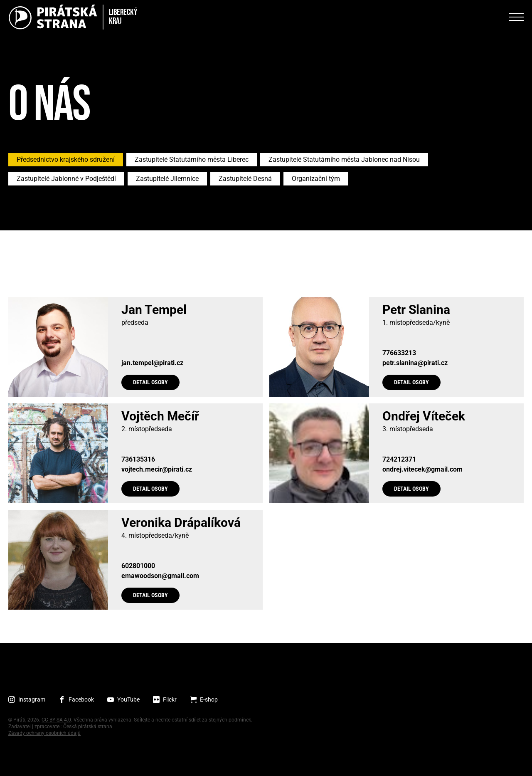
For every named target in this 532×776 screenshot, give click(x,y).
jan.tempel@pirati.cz (152, 363)
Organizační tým (316, 179)
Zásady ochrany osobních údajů (44, 733)
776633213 (399, 353)
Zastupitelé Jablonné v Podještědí (66, 179)
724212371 (399, 460)
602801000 (138, 566)
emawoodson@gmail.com (160, 576)
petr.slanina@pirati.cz (415, 363)
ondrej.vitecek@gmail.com (422, 470)
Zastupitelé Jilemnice (167, 179)
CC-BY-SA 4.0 (56, 720)
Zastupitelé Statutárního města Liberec (192, 159)
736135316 (138, 460)
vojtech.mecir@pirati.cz (157, 470)
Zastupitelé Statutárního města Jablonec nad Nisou (344, 159)
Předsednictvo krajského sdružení (66, 159)
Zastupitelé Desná (245, 179)
